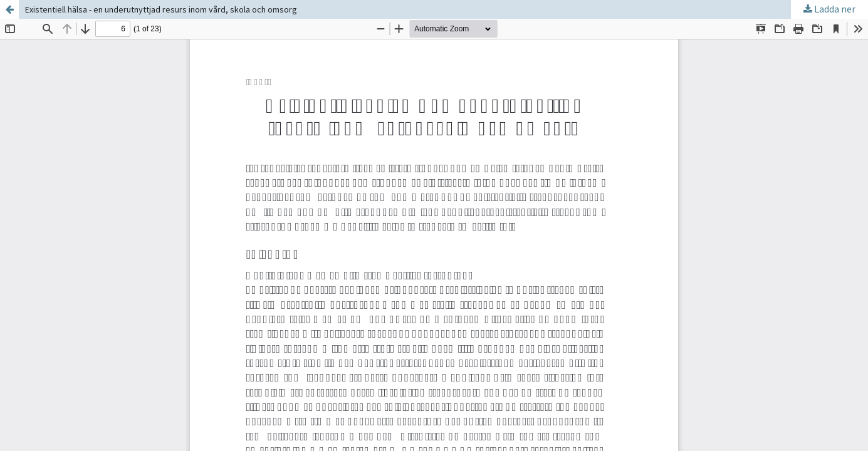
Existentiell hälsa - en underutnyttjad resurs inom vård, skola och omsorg (161, 9)
